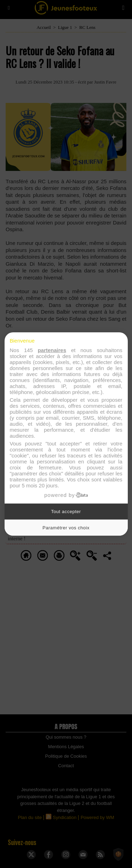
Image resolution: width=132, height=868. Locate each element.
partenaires (52, 350)
